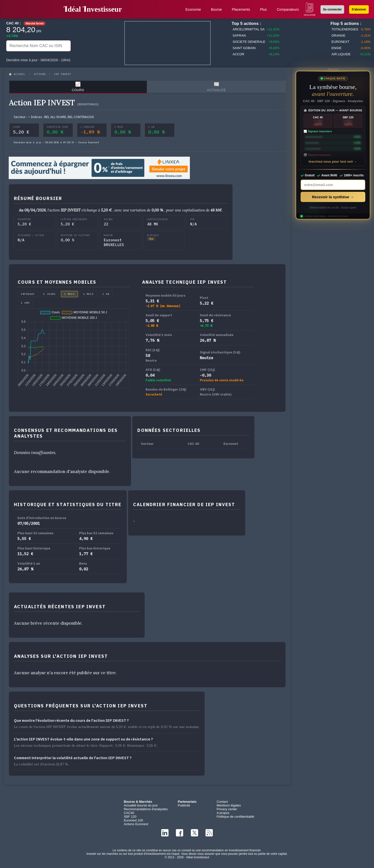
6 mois (88, 296)
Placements (241, 9)
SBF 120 (130, 819)
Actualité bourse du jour (141, 807)
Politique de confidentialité (236, 819)
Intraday (28, 296)
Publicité (184, 807)
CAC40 (129, 815)
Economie (193, 9)
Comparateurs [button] (288, 9)
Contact (222, 804)
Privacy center (227, 811)
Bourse (216, 9)
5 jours (49, 296)
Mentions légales (229, 807)
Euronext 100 (133, 822)
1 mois (69, 296)
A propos (223, 815)
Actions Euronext (136, 826)
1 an (106, 296)
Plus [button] (263, 9)
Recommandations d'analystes (146, 811)
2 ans (25, 305)
